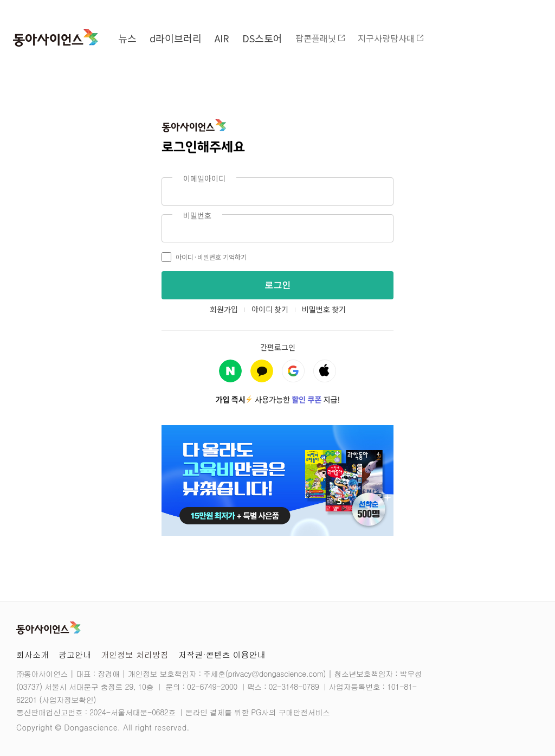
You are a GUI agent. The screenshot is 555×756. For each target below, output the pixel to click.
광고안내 (75, 654)
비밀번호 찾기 (324, 309)
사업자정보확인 (67, 700)
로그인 (277, 285)
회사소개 (33, 654)
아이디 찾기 (270, 309)
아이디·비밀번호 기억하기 (204, 257)
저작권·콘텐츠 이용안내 (222, 654)
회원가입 (224, 309)
